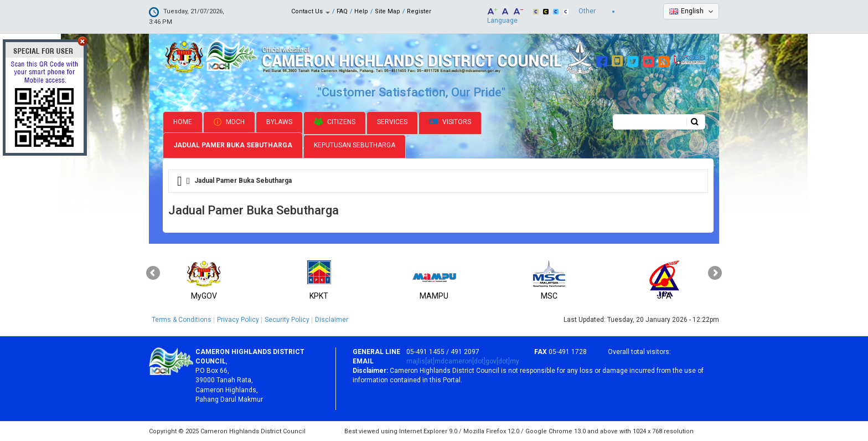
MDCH (229, 122)
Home (183, 122)
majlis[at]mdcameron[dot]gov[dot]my (463, 361)
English (692, 11)
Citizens (335, 122)
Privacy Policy (238, 320)
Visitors (450, 122)
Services (392, 122)
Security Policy (287, 320)
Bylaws (279, 122)
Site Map (387, 11)
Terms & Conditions (182, 320)
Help (361, 11)
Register (419, 11)
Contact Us (311, 11)
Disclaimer (332, 320)
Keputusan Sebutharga (355, 145)
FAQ (342, 11)
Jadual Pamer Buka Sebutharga (233, 145)
